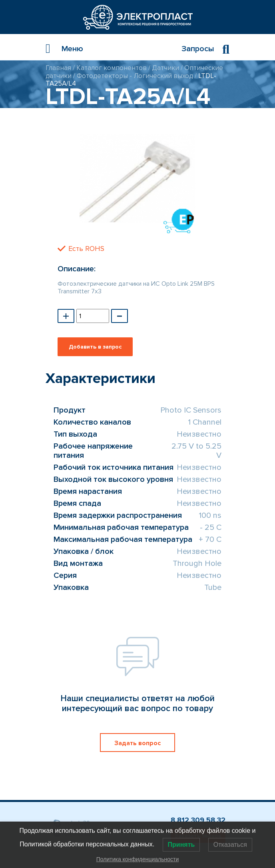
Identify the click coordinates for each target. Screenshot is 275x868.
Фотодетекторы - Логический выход (135, 76)
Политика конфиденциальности (138, 859)
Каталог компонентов (112, 68)
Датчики (165, 68)
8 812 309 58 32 (198, 820)
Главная (58, 68)
